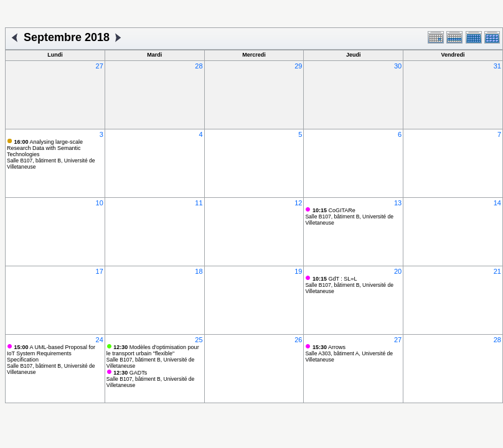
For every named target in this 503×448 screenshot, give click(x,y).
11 (199, 203)
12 (298, 203)
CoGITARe (334, 210)
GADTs (130, 373)
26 (298, 340)
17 (100, 271)
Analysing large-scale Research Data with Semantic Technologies (45, 148)
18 (199, 271)
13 (398, 203)
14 (497, 203)
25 (199, 340)
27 (100, 66)
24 (100, 340)
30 (398, 66)
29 (298, 66)
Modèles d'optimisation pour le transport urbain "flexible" (153, 350)
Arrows (329, 347)
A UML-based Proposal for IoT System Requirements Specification (51, 353)
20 (398, 271)
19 (298, 271)
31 (497, 66)
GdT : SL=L (335, 279)
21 (497, 271)
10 (100, 203)
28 (199, 66)
